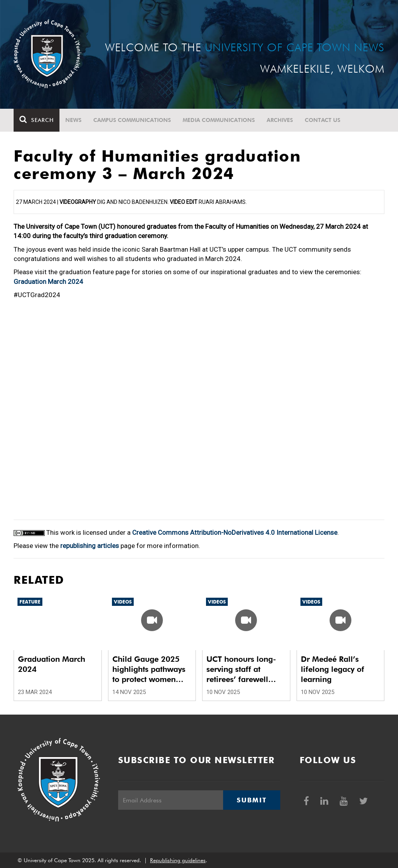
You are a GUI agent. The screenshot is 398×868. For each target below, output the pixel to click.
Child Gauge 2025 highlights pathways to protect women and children (149, 669)
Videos (123, 602)
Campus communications (132, 120)
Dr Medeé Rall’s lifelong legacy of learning (333, 669)
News (73, 120)
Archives (280, 120)
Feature (30, 602)
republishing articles (90, 546)
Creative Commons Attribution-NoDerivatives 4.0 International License (235, 532)
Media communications (219, 120)
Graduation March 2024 (48, 282)
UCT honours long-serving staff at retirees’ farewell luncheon (241, 669)
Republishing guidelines (178, 860)
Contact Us (323, 120)
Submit (251, 800)
